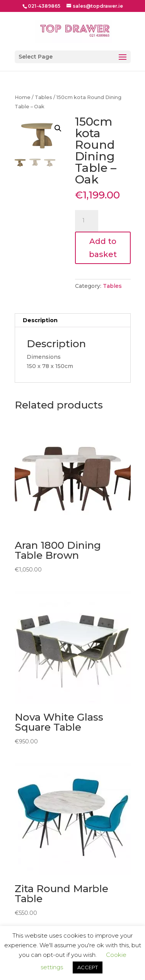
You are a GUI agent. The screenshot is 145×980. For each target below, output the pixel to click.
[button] (58, 128)
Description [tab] (40, 320)
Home (23, 97)
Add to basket (103, 248)
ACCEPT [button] (88, 967)
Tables (43, 97)
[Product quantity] (87, 221)
